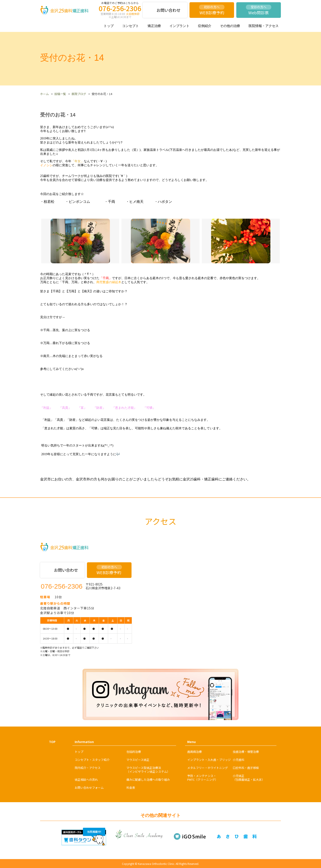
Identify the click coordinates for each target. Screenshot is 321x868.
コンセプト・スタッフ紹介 (92, 760)
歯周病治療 (194, 752)
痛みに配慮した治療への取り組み (148, 780)
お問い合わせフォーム (89, 788)
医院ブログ (79, 94)
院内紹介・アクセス (88, 768)
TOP (52, 742)
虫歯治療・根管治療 (246, 752)
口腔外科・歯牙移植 (246, 768)
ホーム (44, 94)
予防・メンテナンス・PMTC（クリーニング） (203, 778)
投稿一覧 (60, 94)
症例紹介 (205, 26)
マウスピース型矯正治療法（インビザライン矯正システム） (148, 770)
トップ (109, 26)
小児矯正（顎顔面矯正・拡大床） (249, 778)
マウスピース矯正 (138, 760)
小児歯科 (239, 760)
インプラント (179, 26)
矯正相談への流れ (86, 780)
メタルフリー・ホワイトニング (208, 768)
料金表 (131, 788)
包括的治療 (134, 752)
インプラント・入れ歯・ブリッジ (209, 760)
